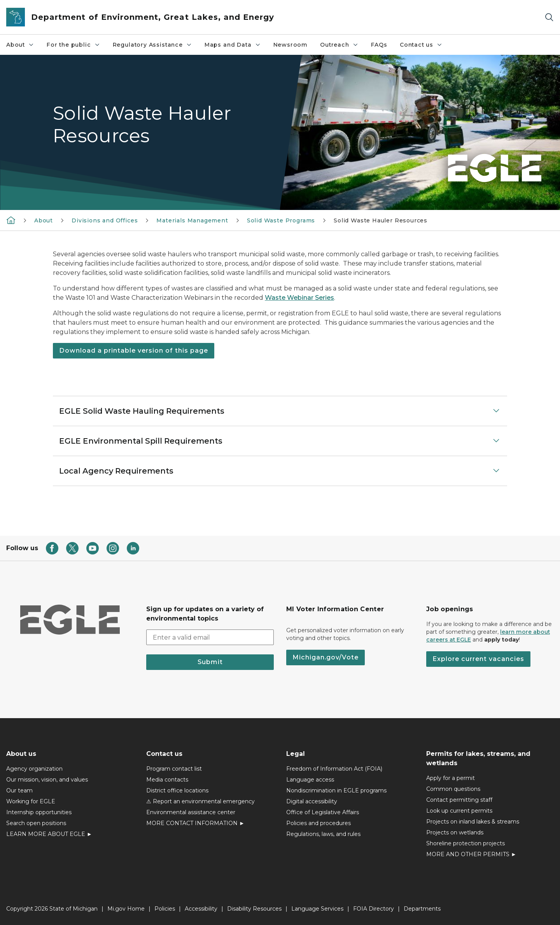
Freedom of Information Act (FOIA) (334, 769)
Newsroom (291, 45)
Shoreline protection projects (465, 843)
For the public (73, 45)
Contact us (421, 45)
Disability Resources (254, 909)
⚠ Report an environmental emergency (200, 801)
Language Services (317, 909)
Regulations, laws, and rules (323, 834)
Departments (422, 909)
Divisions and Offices (105, 220)
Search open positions (36, 823)
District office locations (177, 790)
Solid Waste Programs (281, 220)
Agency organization (34, 769)
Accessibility (201, 909)
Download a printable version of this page (134, 351)
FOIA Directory (374, 909)
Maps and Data (233, 45)
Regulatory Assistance (152, 45)
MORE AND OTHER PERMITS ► (471, 854)
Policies (165, 909)
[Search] (549, 17)
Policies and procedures (318, 823)
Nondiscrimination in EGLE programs (336, 790)
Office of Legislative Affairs (323, 812)
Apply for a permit (451, 778)
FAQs (379, 45)
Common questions (453, 789)
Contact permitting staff (459, 800)
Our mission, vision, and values (47, 780)
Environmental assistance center (191, 812)
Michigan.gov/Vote (325, 657)
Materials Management (192, 220)
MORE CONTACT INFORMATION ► (195, 823)
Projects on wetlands (455, 832)
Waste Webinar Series (299, 298)
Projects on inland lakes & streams (473, 822)
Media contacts (167, 780)
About (20, 45)
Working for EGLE (31, 801)
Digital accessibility (312, 801)
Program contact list (174, 769)
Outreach (339, 45)
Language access (310, 780)
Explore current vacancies (478, 659)
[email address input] (210, 637)
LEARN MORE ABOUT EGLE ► (49, 834)
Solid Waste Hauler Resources (381, 220)
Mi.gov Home (126, 909)
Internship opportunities (39, 812)
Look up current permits (459, 811)
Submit (210, 662)
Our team (19, 790)
